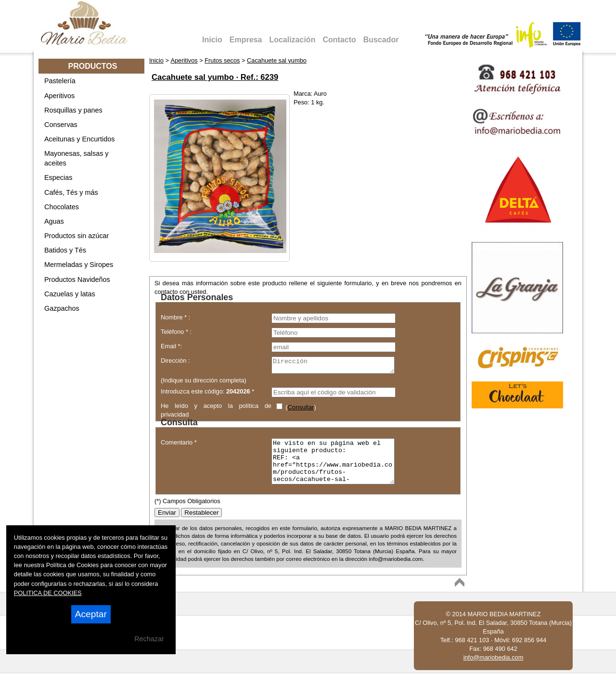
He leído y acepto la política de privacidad (216, 412)
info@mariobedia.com (494, 669)
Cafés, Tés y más (71, 192)
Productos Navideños (77, 279)
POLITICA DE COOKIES (48, 593)
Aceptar (91, 614)
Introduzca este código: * (207, 394)
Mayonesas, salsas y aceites (77, 158)
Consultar (301, 410)
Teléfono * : (176, 332)
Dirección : (175, 361)
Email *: (171, 346)
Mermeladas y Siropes (79, 265)
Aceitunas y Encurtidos (79, 139)
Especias (58, 178)
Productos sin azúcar (77, 236)
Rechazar (149, 639)
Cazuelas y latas (70, 294)
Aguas (54, 221)
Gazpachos (62, 308)
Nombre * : (175, 317)
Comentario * (179, 445)
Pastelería (60, 81)
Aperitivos (59, 96)
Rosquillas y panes (73, 110)
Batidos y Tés (65, 250)
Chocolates (62, 207)
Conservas (61, 125)
